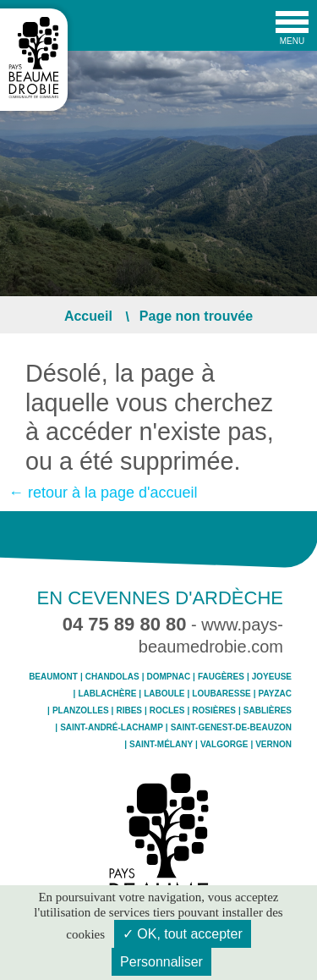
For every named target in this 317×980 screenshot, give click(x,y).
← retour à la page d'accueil (103, 493)
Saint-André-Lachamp (112, 728)
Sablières (268, 711)
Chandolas (112, 677)
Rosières (214, 711)
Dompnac (168, 677)
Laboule (164, 694)
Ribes (129, 711)
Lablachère (107, 694)
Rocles (167, 711)
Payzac (275, 694)
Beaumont (53, 677)
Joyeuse (272, 677)
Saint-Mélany (161, 745)
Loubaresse (221, 694)
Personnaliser (161, 962)
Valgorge (224, 745)
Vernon (273, 745)
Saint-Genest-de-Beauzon (231, 728)
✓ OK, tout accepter (183, 934)
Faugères (221, 677)
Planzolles (81, 711)
